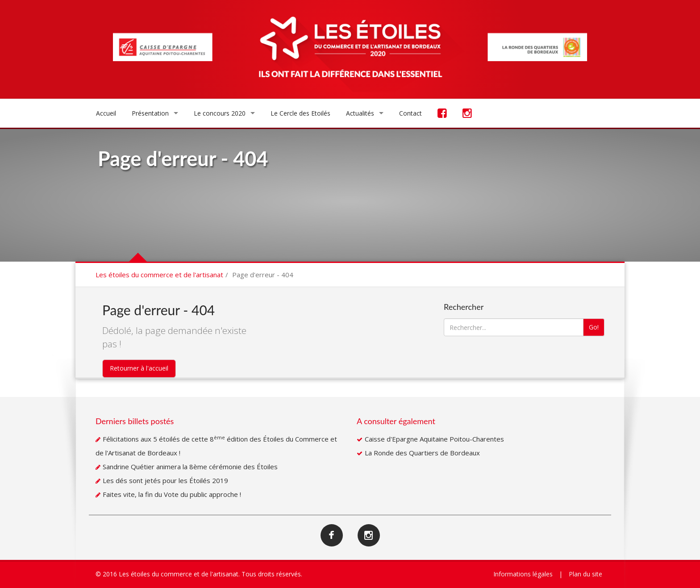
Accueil (106, 113)
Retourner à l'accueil (139, 368)
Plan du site (585, 574)
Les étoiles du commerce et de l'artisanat (159, 275)
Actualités (360, 113)
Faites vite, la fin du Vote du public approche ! (172, 494)
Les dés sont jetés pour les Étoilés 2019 (165, 480)
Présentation (150, 113)
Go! (594, 327)
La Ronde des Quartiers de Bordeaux (422, 453)
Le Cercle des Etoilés (300, 113)
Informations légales (523, 574)
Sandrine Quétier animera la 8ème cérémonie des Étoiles (190, 467)
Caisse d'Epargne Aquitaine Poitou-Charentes (434, 439)
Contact (410, 113)
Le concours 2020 (220, 113)
